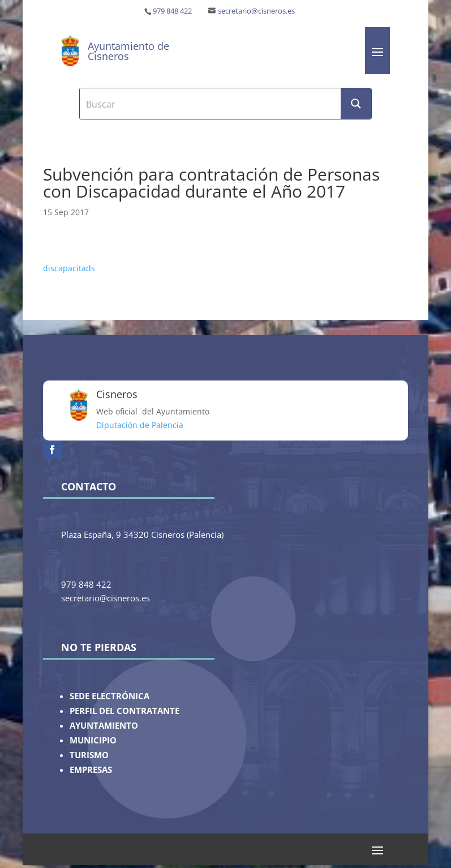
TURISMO (89, 755)
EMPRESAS (91, 770)
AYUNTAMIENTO (104, 726)
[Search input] (211, 104)
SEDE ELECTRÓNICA (109, 696)
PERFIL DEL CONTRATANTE (124, 711)
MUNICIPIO (93, 740)
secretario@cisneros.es (256, 11)
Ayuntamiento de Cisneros (128, 51)
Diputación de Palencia (140, 425)
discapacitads (69, 268)
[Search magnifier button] (356, 104)
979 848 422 (172, 11)
